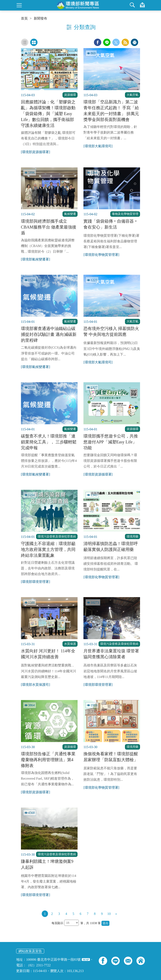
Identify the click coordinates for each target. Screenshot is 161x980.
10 (109, 914)
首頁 (24, 18)
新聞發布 (40, 18)
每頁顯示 (58, 923)
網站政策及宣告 (30, 951)
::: (1, 2)
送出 (105, 923)
